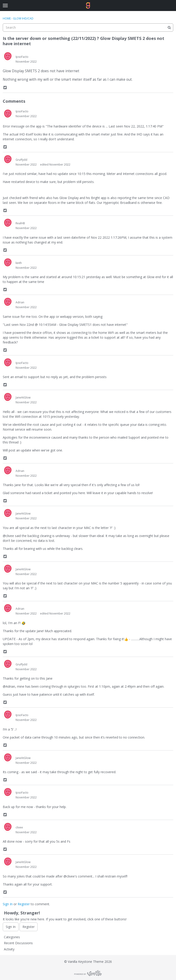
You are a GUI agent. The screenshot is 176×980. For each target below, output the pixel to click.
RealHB (20, 223)
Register (24, 904)
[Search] (169, 28)
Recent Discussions (18, 943)
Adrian (20, 302)
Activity (9, 949)
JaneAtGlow (23, 397)
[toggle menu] (5, 6)
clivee (19, 827)
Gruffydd (21, 160)
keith (19, 263)
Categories (12, 937)
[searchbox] (88, 28)
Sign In (8, 904)
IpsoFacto (22, 57)
